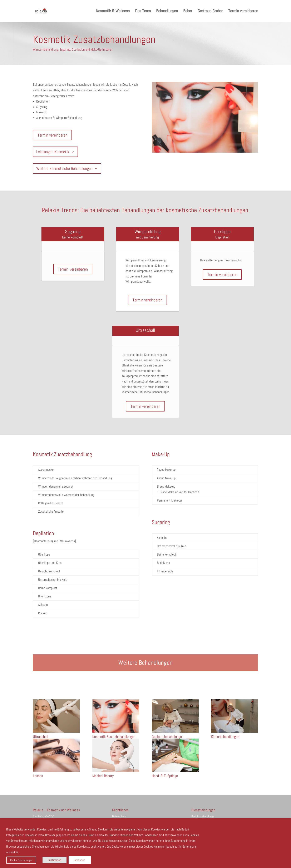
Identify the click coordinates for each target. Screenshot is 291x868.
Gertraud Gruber (210, 11)
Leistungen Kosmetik (53, 152)
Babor (188, 11)
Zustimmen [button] (55, 860)
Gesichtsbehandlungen (168, 737)
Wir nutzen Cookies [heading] (18, 823)
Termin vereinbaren (243, 11)
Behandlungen (167, 11)
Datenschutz (119, 816)
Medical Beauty (103, 776)
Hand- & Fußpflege (165, 776)
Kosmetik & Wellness (113, 11)
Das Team (143, 11)
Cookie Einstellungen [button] (21, 860)
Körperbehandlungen (225, 737)
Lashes (38, 776)
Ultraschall (41, 737)
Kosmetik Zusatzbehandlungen (114, 737)
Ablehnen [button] (80, 860)
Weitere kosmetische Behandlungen (64, 168)
